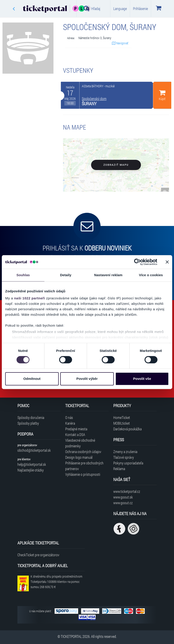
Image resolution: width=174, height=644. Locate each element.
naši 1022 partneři (30, 298)
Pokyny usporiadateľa (128, 463)
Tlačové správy (124, 457)
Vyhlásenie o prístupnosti (83, 474)
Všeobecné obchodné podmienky (80, 443)
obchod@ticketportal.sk (34, 450)
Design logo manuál (79, 457)
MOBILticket (122, 423)
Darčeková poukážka (127, 429)
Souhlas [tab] (23, 275)
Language (120, 9)
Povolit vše (142, 379)
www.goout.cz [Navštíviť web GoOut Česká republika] (123, 503)
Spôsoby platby (28, 423)
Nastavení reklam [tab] (108, 275)
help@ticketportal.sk (32, 464)
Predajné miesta (76, 429)
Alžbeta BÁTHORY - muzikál (98, 86)
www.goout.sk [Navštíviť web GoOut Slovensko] (123, 497)
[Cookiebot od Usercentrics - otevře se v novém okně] (137, 262)
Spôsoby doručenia (31, 417)
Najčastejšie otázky (31, 470)
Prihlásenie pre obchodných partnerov (84, 466)
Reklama (119, 469)
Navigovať (120, 43)
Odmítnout (32, 379)
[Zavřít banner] (167, 262)
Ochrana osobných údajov (83, 452)
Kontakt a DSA (75, 435)
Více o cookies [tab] (151, 275)
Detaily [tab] (66, 275)
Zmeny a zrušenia (125, 452)
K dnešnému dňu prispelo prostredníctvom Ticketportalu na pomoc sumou (56, 582)
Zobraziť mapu (116, 165)
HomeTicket (122, 417)
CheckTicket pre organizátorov (38, 555)
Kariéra (70, 423)
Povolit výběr (87, 379)
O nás (69, 417)
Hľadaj (92, 8)
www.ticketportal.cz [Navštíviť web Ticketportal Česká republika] (127, 491)
